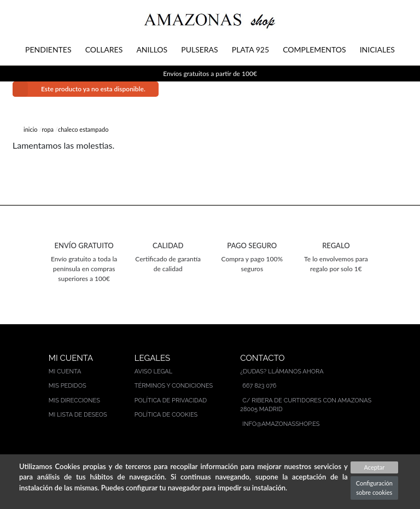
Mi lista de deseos (78, 415)
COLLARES (104, 49)
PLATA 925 (250, 49)
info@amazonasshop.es (281, 424)
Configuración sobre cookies (374, 488)
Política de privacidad (171, 400)
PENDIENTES (48, 49)
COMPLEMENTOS (314, 49)
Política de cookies (166, 415)
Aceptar (374, 467)
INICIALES (377, 49)
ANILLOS (152, 49)
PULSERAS (199, 49)
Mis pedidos (68, 386)
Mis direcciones (74, 400)
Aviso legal (153, 371)
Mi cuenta (65, 371)
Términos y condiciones (174, 386)
